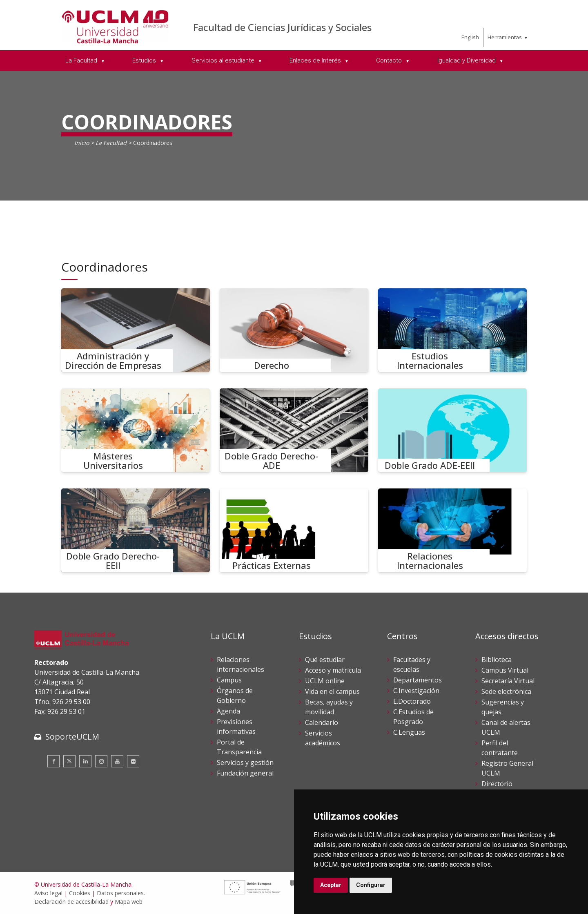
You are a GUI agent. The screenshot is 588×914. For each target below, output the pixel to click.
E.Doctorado (412, 701)
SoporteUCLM (72, 737)
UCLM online (325, 681)
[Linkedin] (85, 761)
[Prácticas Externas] (294, 530)
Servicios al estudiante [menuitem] (224, 60)
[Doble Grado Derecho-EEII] (136, 530)
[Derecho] (294, 330)
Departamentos (418, 680)
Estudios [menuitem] (145, 60)
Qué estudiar (325, 660)
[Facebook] (53, 761)
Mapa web (129, 902)
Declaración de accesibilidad (71, 902)
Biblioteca (497, 660)
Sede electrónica (506, 691)
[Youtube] (117, 761)
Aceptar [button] (331, 885)
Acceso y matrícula (333, 670)
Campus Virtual (505, 670)
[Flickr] (133, 761)
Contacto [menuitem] (390, 60)
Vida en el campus (332, 691)
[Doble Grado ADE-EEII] (452, 430)
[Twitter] (69, 761)
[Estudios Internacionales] (452, 330)
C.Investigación (416, 691)
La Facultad (111, 143)
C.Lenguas (409, 732)
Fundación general (245, 773)
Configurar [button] (371, 885)
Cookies (80, 893)
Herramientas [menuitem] (505, 37)
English (470, 37)
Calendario (322, 722)
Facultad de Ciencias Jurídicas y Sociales (282, 27)
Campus (229, 680)
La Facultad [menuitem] (82, 60)
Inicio (82, 143)
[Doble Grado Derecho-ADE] (294, 430)
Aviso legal (48, 893)
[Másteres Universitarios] (136, 430)
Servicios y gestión (245, 762)
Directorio (497, 784)
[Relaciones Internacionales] (452, 530)
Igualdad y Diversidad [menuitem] (467, 60)
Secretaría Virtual (508, 681)
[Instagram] (101, 761)
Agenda (228, 711)
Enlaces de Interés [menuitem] (316, 60)
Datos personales (120, 893)
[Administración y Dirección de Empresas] (136, 330)
